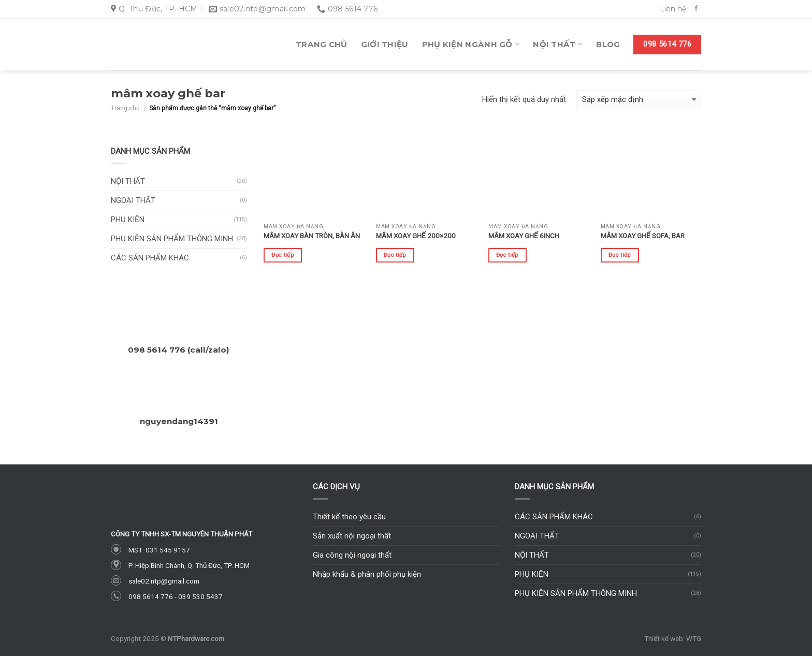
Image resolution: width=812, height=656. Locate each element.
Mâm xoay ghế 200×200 (416, 236)
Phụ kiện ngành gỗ (471, 45)
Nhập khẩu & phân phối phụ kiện (367, 574)
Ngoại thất (133, 200)
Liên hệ (673, 9)
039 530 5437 (200, 596)
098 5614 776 (151, 596)
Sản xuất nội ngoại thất (352, 536)
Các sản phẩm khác (150, 258)
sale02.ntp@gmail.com (164, 581)
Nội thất (558, 45)
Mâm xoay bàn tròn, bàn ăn (312, 236)
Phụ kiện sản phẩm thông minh (172, 239)
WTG (694, 638)
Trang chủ (322, 44)
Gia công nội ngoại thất (352, 555)
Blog (608, 44)
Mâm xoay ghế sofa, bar (643, 236)
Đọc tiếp (283, 255)
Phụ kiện (128, 220)
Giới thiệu (385, 44)
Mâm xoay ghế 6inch (524, 236)
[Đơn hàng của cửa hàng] (639, 100)
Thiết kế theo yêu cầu (349, 517)
